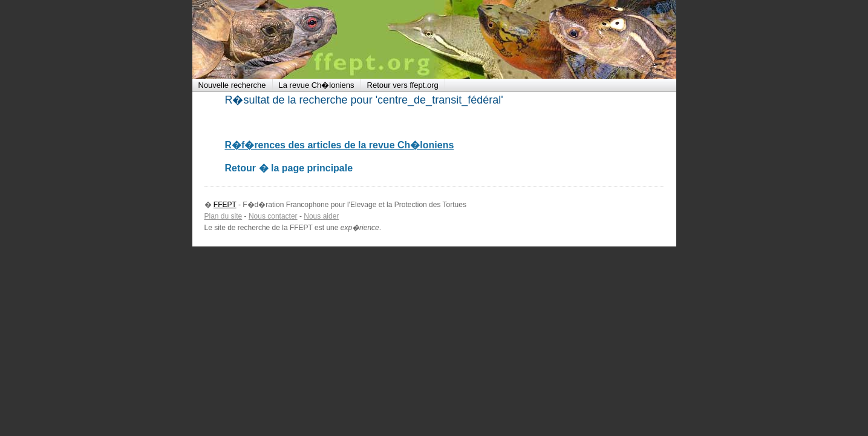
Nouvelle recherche (232, 85)
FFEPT (271, 39)
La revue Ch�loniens (317, 85)
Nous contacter (273, 216)
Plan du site (224, 216)
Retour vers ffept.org (403, 85)
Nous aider (321, 216)
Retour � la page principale (289, 168)
